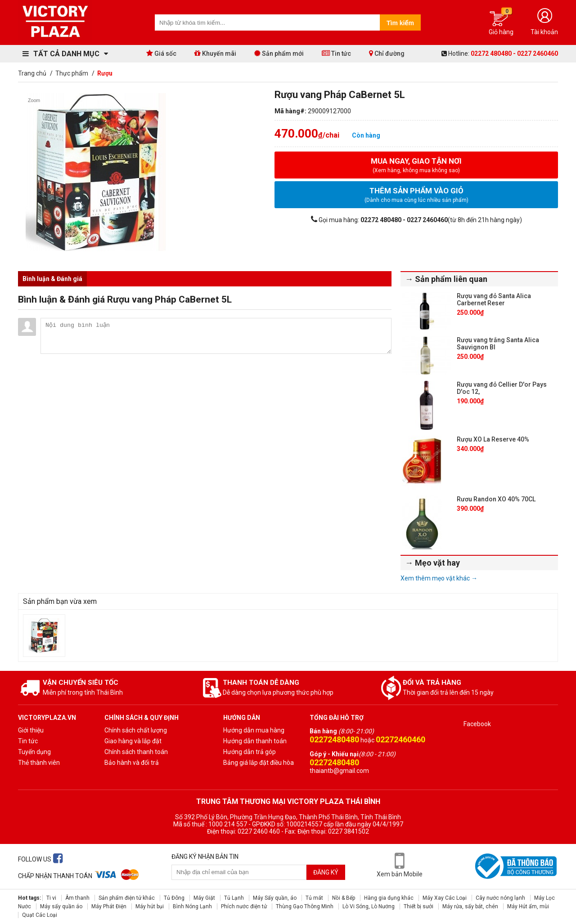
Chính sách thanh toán (136, 752)
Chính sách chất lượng (136, 730)
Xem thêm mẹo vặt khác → (439, 578)
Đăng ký (326, 872)
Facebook (477, 724)
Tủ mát (314, 898)
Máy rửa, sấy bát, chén (470, 906)
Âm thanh (77, 898)
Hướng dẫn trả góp (250, 752)
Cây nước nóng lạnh (500, 898)
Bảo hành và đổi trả (132, 763)
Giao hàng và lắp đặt (133, 741)
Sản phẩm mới (279, 53)
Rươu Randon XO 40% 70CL (496, 499)
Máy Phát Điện (109, 906)
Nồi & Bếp (344, 898)
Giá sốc (161, 53)
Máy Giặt (204, 898)
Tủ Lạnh (234, 898)
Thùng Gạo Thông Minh (305, 906)
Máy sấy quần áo (61, 906)
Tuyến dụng (34, 752)
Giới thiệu (31, 730)
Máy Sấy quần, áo (275, 898)
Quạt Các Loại (40, 915)
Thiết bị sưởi (418, 906)
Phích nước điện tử (244, 906)
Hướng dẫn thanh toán (255, 741)
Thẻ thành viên (39, 763)
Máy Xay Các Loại (445, 898)
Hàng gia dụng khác (389, 898)
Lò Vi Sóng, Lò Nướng (369, 906)
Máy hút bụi (150, 906)
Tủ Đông (174, 898)
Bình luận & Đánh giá (52, 279)
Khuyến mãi (215, 53)
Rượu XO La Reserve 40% (493, 439)
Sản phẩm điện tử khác (127, 898)
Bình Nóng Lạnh (192, 906)
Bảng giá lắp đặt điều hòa (259, 763)
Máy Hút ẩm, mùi (528, 906)
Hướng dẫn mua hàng (254, 730)
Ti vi (51, 898)
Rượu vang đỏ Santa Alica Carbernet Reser (494, 299)
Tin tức (336, 53)
